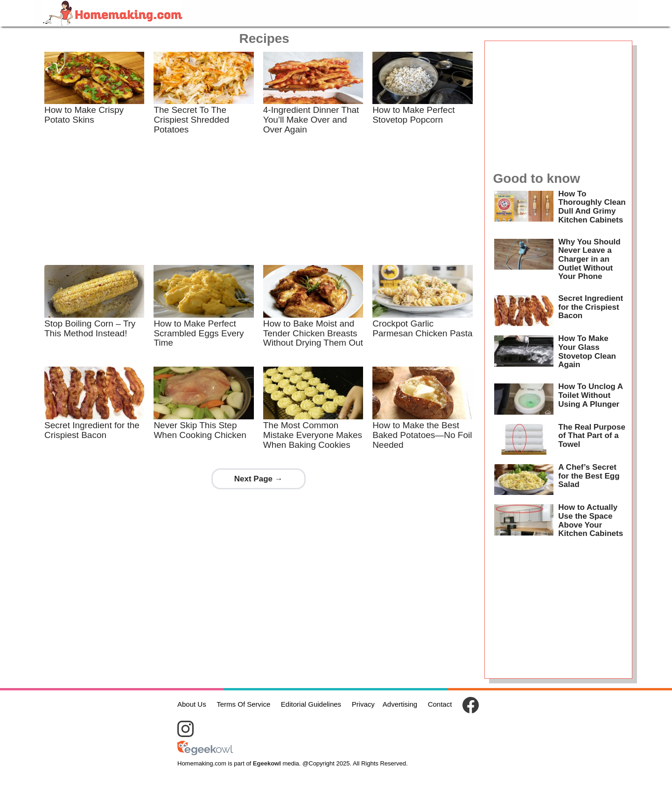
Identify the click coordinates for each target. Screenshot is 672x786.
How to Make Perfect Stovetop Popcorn (413, 115)
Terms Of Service (243, 704)
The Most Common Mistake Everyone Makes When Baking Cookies (313, 435)
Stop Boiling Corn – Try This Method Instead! (90, 328)
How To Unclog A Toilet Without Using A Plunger (590, 395)
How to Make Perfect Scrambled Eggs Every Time (199, 333)
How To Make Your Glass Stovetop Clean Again (587, 351)
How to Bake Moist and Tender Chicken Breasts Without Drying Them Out (313, 333)
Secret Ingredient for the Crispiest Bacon (92, 430)
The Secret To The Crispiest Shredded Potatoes (191, 120)
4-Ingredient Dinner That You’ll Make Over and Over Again (311, 120)
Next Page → (259, 479)
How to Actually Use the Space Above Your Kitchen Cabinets (591, 520)
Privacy (363, 704)
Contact (440, 704)
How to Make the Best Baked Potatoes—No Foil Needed (422, 435)
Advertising (400, 704)
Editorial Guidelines (311, 704)
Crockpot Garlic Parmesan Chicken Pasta (422, 328)
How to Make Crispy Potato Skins (84, 115)
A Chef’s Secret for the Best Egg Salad (589, 476)
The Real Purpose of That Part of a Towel (592, 436)
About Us (192, 704)
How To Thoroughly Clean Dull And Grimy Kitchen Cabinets (592, 207)
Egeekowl (267, 763)
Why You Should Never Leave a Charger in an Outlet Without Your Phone (589, 259)
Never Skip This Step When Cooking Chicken (200, 430)
